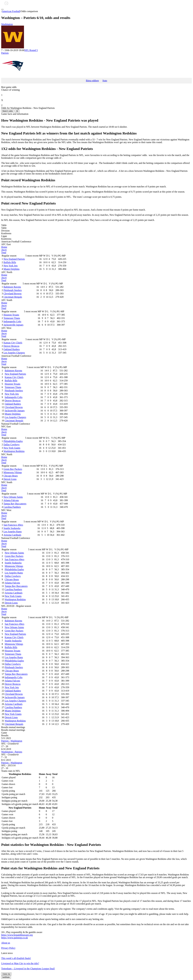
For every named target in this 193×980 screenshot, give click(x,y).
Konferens (6, 233)
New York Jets (11, 266)
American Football (11, 11)
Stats (105, 81)
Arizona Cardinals (12, 535)
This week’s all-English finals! (16, 958)
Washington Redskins (14, 451)
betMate (6, 977)
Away (4, 250)
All (17, 111)
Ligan (4, 236)
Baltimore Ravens (12, 287)
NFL (31, 50)
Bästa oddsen (92, 81)
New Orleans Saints (13, 497)
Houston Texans (11, 315)
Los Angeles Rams (13, 532)
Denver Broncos (11, 346)
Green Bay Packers (13, 469)
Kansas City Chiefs (13, 343)
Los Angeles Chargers (14, 353)
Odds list (6, 974)
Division (5, 231)
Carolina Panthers (12, 507)
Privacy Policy (8, 948)
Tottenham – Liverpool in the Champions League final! (28, 969)
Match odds (8, 111)
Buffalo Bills (10, 262)
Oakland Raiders (12, 349)
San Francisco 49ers (13, 525)
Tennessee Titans (12, 318)
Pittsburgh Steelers (13, 290)
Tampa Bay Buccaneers (15, 504)
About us (6, 943)
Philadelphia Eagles (13, 441)
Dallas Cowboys (11, 445)
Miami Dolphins (11, 269)
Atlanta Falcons (11, 500)
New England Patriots (14, 259)
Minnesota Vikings (13, 472)
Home (4, 247)
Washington (96, 36)
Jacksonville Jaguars (13, 325)
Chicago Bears (11, 476)
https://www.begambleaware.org (17, 935)
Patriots (96, 65)
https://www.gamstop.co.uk (14, 938)
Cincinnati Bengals (13, 297)
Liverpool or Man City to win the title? (20, 963)
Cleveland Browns (13, 294)
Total (4, 252)
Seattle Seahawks (12, 528)
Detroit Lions (10, 479)
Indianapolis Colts (12, 321)
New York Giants (12, 448)
